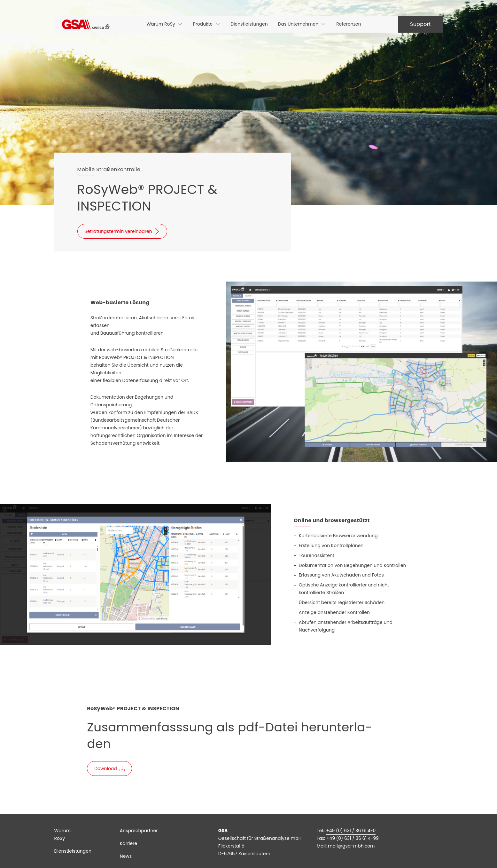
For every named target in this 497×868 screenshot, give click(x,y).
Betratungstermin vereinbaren (118, 231)
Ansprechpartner (139, 831)
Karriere (128, 843)
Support (420, 24)
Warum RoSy (63, 834)
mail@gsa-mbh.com (351, 846)
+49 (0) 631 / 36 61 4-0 (351, 831)
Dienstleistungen (73, 851)
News (126, 856)
